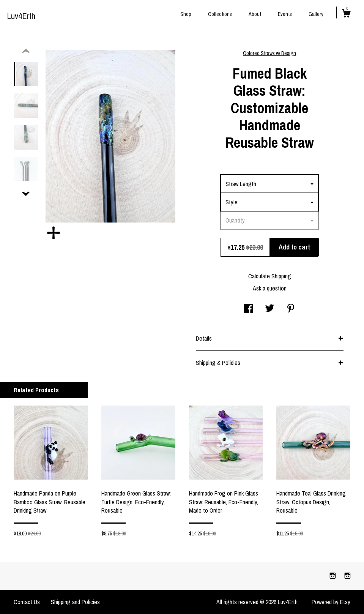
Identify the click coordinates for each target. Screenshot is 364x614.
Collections (220, 14)
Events (285, 14)
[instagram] (333, 576)
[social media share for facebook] (249, 309)
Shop (186, 14)
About (255, 14)
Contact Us (27, 602)
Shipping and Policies (75, 602)
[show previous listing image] (26, 51)
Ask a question (270, 288)
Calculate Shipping (270, 276)
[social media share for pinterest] (291, 309)
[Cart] (346, 14)
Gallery (316, 14)
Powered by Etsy (331, 602)
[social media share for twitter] (270, 309)
